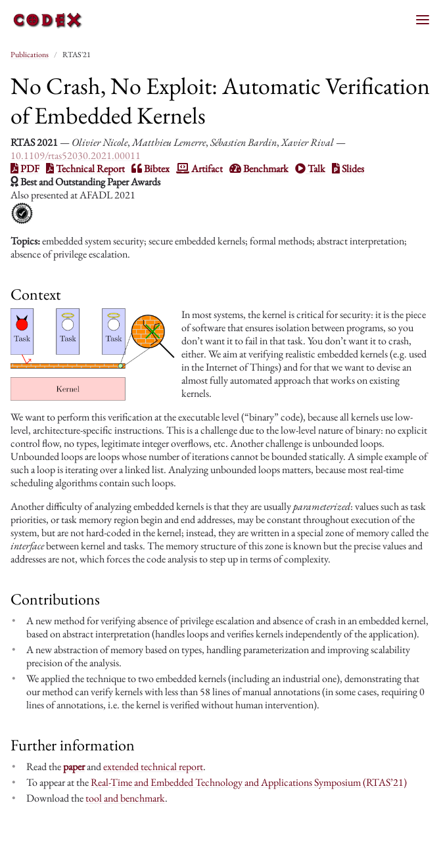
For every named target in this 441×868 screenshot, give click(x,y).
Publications (30, 55)
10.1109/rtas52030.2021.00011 (76, 155)
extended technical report (153, 766)
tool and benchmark (125, 798)
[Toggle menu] (423, 20)
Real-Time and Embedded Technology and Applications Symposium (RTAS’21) (249, 782)
